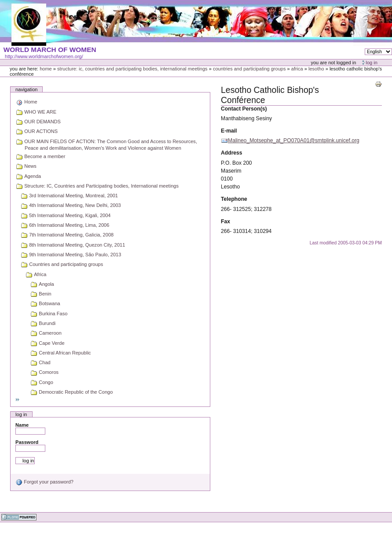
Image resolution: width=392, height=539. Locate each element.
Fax (225, 222)
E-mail (229, 131)
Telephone (234, 199)
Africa (297, 69)
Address (232, 153)
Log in (372, 63)
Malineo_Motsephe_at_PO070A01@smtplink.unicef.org (294, 140)
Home (46, 69)
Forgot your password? (44, 482)
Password (27, 442)
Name (22, 425)
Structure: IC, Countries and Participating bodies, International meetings (132, 69)
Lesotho (316, 69)
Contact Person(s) (244, 109)
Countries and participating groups (249, 69)
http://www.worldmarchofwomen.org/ (44, 56)
